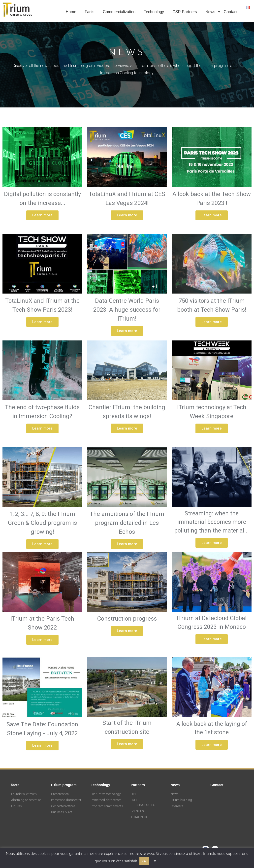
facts (15, 785)
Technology (154, 12)
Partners (138, 785)
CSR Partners (185, 12)
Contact (231, 12)
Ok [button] (144, 861)
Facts (89, 12)
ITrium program (64, 785)
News (211, 12)
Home (71, 12)
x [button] (155, 861)
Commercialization (119, 12)
